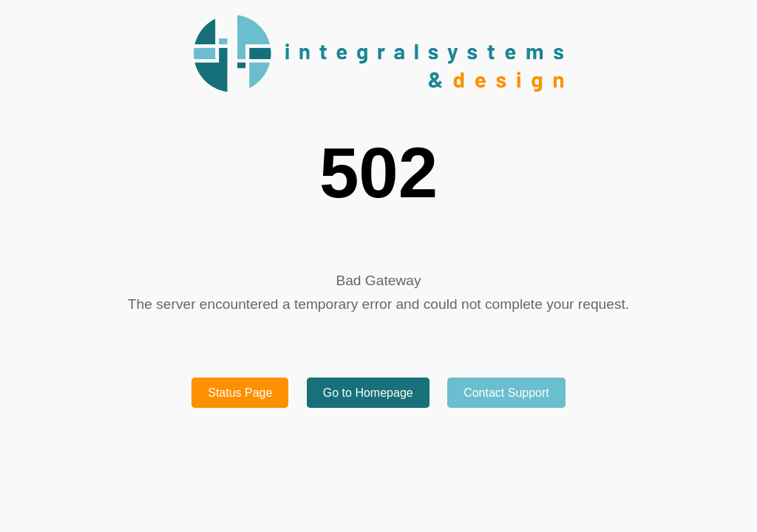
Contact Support (506, 393)
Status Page (240, 393)
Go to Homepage (368, 393)
